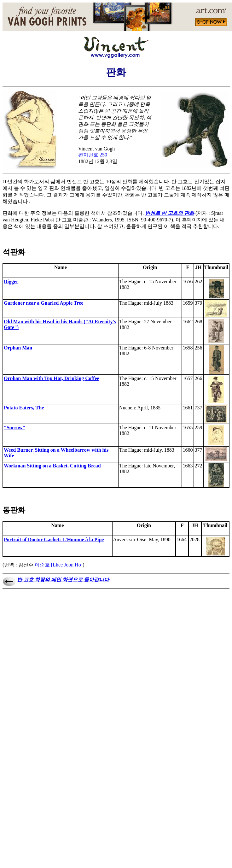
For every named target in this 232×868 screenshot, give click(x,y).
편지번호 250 (93, 155)
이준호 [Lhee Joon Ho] (59, 565)
